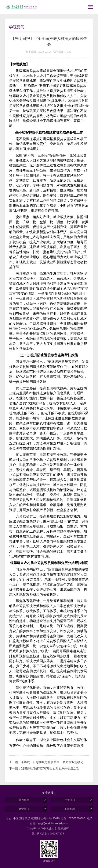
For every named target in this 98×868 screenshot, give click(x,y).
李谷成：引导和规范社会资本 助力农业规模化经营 (55, 762)
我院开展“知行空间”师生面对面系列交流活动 (50, 768)
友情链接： (49, 793)
